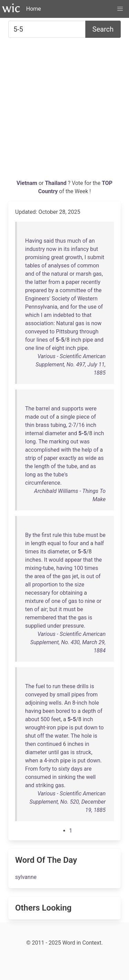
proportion (45, 585)
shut (30, 736)
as (81, 458)
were (91, 409)
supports (72, 409)
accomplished (42, 450)
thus (60, 241)
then (30, 744)
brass (42, 425)
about (32, 719)
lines (42, 340)
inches (33, 560)
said (49, 241)
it (60, 609)
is (88, 323)
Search (103, 29)
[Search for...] (47, 29)
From (31, 769)
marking (59, 442)
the (46, 274)
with (66, 450)
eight (58, 348)
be (102, 535)
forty (45, 769)
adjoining (36, 703)
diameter (56, 433)
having (64, 568)
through (89, 332)
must (92, 535)
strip (31, 458)
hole (94, 703)
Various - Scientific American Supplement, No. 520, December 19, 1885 (68, 802)
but (94, 249)
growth (73, 257)
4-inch (51, 761)
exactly (68, 458)
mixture (34, 601)
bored (63, 711)
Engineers (37, 299)
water (61, 736)
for (74, 307)
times (32, 552)
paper (73, 282)
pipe (88, 340)
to (78, 315)
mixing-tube (40, 568)
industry (35, 249)
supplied (35, 626)
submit (96, 257)
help (87, 450)
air (44, 609)
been (49, 711)
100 (78, 568)
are (88, 769)
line (40, 348)
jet (75, 576)
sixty (64, 769)
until (53, 752)
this (67, 535)
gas (97, 274)
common (88, 266)
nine (90, 601)
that (87, 315)
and (30, 274)
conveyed (37, 332)
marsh (83, 274)
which (32, 315)
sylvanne (26, 877)
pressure (73, 626)
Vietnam (28, 183)
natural (60, 274)
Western (88, 299)
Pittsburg (67, 332)
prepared (36, 290)
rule (57, 535)
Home (34, 9)
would (56, 560)
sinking (67, 777)
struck (84, 752)
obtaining (71, 593)
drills (83, 686)
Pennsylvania (41, 307)
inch (76, 340)
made (32, 417)
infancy (80, 249)
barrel (43, 409)
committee (73, 290)
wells (55, 703)
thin (30, 425)
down (91, 728)
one (30, 348)
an (92, 241)
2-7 (72, 425)
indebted (64, 315)
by (51, 290)
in (60, 249)
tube (72, 466)
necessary (38, 593)
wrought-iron (41, 728)
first (46, 535)
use (92, 307)
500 (45, 719)
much (74, 241)
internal (34, 433)
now (51, 249)
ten (29, 609)
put (79, 728)
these (69, 686)
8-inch (80, 703)
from (54, 282)
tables (33, 266)
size (79, 585)
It (46, 560)
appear (73, 560)
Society (61, 299)
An (68, 703)
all (28, 585)
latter (41, 282)
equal (54, 543)
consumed (38, 777)
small (63, 695)
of (85, 241)
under (54, 626)
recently (91, 282)
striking (45, 785)
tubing (58, 425)
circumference (43, 483)
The (30, 409)
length (42, 466)
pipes (78, 695)
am (48, 315)
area (40, 576)
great (57, 257)
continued (49, 744)
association (39, 323)
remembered (41, 618)
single (68, 417)
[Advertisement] (64, 111)
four (30, 340)
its (67, 249)
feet (56, 719)
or (72, 274)
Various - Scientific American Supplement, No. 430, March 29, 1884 (68, 642)
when (32, 761)
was (85, 442)
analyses (59, 266)
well (91, 777)
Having (34, 241)
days (77, 769)
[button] (120, 9)
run (57, 686)
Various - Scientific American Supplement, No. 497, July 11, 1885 (71, 365)
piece (83, 417)
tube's (61, 475)
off (41, 736)
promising (37, 257)
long (30, 442)
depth (89, 711)
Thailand (56, 183)
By (28, 535)
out (44, 417)
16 (82, 425)
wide (91, 458)
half (99, 543)
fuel (40, 686)
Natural (65, 323)
